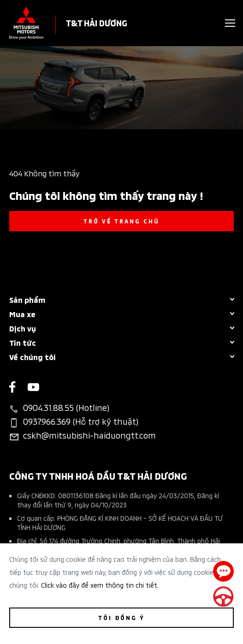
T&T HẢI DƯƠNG (97, 22)
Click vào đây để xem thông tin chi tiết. (100, 585)
